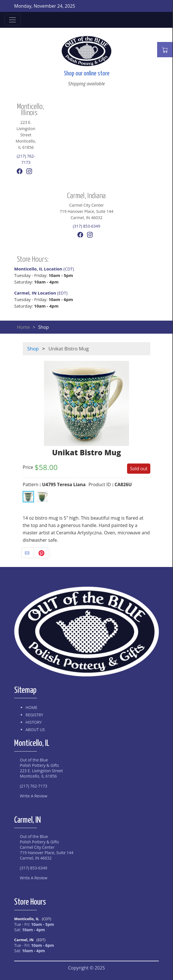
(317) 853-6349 (87, 226)
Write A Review (34, 796)
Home (23, 327)
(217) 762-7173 (33, 786)
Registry (34, 715)
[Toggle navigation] (12, 20)
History (34, 722)
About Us (35, 730)
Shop (33, 349)
